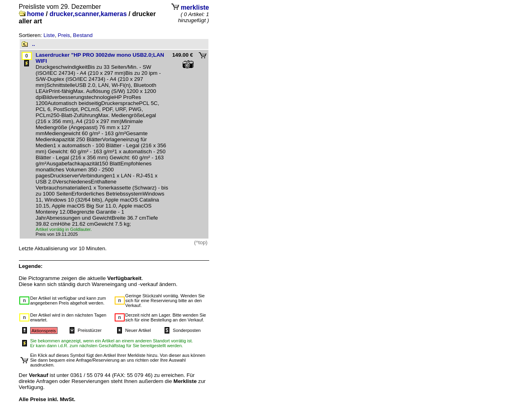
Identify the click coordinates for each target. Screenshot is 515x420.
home (36, 14)
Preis (64, 35)
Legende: (31, 266)
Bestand (83, 35)
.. (34, 44)
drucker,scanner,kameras (88, 14)
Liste (49, 35)
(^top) (201, 242)
